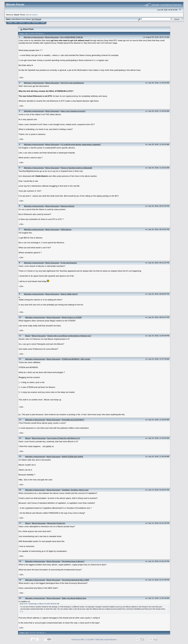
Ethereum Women (67, 206)
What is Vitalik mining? (69, 294)
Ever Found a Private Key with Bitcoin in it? (64, 438)
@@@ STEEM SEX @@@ (72, 456)
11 (42, 34)
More (43, 23)
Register (36, 23)
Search (22, 23)
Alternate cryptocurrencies (34, 37)
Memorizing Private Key (56, 523)
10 (40, 34)
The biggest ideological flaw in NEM (75, 580)
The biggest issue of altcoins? (73, 561)
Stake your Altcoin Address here (74, 598)
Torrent (38, 19)
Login (28, 23)
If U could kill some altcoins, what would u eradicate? (81, 144)
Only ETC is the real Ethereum (72, 83)
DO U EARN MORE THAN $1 (72, 37)
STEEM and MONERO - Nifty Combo (76, 359)
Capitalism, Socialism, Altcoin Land (75, 490)
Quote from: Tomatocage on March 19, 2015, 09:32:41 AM (39, 604)
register (35, 15)
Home (10, 23)
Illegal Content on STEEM (72, 317)
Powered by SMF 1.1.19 (80, 640)
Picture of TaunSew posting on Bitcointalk (76, 168)
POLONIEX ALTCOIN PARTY (73, 420)
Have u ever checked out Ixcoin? (73, 111)
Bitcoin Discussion (39, 336)
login (28, 15)
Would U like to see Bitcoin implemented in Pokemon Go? (69, 336)
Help (16, 23)
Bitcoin (28, 336)
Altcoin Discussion (52, 37)
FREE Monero (66, 229)
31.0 (33, 19)
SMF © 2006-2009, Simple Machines (103, 640)
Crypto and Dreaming (69, 263)
